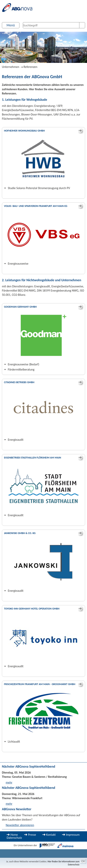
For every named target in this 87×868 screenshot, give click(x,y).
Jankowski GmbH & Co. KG (20, 533)
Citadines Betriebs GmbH (19, 382)
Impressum (73, 835)
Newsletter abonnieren (20, 825)
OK (83, 861)
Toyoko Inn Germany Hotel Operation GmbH (32, 609)
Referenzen (30, 67)
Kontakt (51, 835)
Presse (32, 835)
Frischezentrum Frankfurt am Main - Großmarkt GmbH (40, 684)
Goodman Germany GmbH (20, 307)
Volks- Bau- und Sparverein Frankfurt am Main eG (36, 206)
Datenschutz (14, 838)
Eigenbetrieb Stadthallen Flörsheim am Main (33, 458)
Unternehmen (11, 67)
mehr (9, 782)
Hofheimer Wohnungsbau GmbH (24, 131)
